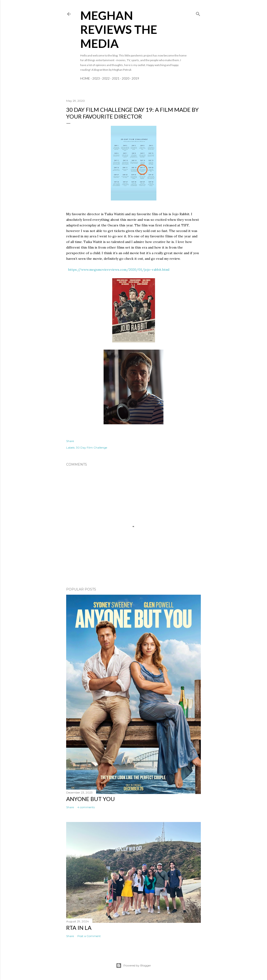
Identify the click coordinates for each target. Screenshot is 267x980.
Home (85, 78)
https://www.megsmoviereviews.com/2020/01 (105, 270)
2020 (126, 78)
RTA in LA (79, 928)
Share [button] (70, 441)
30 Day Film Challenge (92, 448)
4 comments (86, 807)
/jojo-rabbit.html (156, 270)
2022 (106, 78)
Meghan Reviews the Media (119, 29)
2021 (116, 78)
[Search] (198, 13)
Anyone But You (90, 799)
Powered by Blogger (133, 966)
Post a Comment (89, 936)
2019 (135, 78)
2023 (96, 78)
